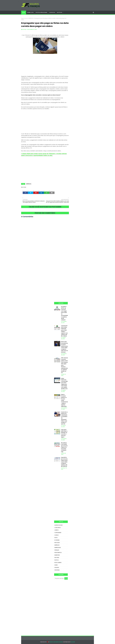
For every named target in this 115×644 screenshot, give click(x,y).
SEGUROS (57, 568)
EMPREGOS (31, 18)
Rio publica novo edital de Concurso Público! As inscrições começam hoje (64, 447)
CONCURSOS (58, 528)
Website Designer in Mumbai (56, 642)
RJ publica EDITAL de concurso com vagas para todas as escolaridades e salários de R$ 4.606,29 (64, 313)
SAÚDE (56, 565)
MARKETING (57, 555)
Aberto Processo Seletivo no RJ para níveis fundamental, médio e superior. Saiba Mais (64, 400)
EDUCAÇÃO (57, 543)
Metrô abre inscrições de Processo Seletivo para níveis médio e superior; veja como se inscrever (64, 347)
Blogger (73, 642)
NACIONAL (57, 558)
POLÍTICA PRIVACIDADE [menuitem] (41, 12)
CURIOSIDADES (58, 533)
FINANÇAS (57, 550)
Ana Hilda (24, 29)
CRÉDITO (57, 530)
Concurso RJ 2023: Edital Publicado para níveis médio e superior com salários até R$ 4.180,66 (64, 331)
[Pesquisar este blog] (59, 578)
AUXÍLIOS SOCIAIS (59, 525)
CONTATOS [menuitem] (52, 12)
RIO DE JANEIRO (58, 563)
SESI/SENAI (57, 570)
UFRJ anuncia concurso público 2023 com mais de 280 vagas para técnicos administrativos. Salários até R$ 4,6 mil (64, 365)
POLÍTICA (57, 560)
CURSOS (57, 535)
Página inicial (24, 18)
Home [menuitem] (24, 12)
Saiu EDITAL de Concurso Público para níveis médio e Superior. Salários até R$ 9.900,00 (64, 462)
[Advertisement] (45, 65)
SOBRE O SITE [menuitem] (30, 12)
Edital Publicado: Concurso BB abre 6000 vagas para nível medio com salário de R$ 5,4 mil (64, 384)
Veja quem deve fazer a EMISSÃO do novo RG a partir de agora (64, 433)
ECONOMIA (57, 540)
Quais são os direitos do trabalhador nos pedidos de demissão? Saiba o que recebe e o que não (64, 418)
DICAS (56, 538)
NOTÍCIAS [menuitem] (60, 12)
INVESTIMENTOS (58, 553)
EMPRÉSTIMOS (58, 548)
